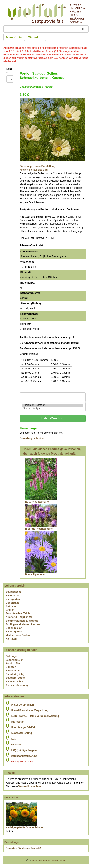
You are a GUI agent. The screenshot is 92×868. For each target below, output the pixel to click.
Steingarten (13, 596)
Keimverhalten (14, 681)
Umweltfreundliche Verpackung (30, 710)
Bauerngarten (14, 632)
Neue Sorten (12, 798)
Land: (10, 71)
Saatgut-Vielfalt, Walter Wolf (49, 861)
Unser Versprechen (22, 705)
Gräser (10, 610)
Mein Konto (14, 37)
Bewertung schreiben (32, 438)
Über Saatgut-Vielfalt (23, 727)
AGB (14, 739)
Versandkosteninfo (30, 786)
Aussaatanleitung (21, 733)
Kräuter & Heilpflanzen (19, 617)
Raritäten (11, 639)
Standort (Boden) (16, 678)
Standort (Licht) (15, 674)
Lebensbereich (15, 660)
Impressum (18, 722)
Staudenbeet (13, 592)
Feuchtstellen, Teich (18, 613)
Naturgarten (13, 599)
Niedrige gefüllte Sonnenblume (24, 827)
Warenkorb (36, 37)
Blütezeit (11, 667)
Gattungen (12, 656)
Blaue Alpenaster (35, 574)
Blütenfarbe (13, 671)
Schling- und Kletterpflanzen (23, 624)
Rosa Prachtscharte (37, 502)
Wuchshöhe (13, 664)
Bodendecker (14, 628)
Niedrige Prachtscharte (39, 529)
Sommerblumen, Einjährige (22, 621)
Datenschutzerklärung (24, 756)
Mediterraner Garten (18, 635)
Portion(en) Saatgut (53, 405)
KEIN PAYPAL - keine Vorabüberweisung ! (36, 716)
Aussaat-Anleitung (17, 685)
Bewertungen (12, 842)
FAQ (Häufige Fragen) (24, 750)
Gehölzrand (13, 603)
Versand (16, 745)
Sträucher (12, 606)
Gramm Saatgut (53, 408)
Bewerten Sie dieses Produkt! (23, 848)
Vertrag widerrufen (22, 762)
